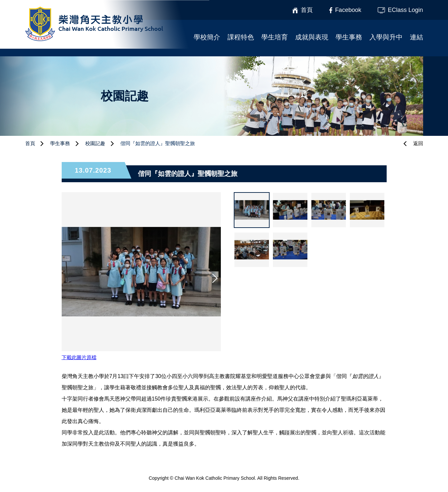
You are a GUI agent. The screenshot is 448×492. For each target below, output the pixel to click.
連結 (416, 37)
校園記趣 (95, 143)
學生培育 (275, 37)
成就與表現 (312, 37)
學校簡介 (207, 37)
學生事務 (349, 37)
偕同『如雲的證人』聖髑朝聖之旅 (158, 143)
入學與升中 (386, 37)
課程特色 (241, 37)
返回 (418, 143)
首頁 (30, 143)
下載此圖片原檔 (79, 357)
